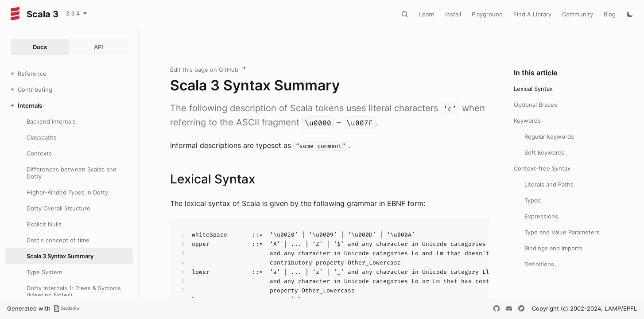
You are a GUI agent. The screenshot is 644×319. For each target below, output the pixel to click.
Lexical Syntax (533, 89)
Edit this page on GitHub (204, 70)
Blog (610, 14)
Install (453, 14)
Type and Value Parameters (562, 232)
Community (578, 14)
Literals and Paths (549, 184)
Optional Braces (535, 105)
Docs (40, 47)
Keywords (527, 121)
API (99, 47)
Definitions (539, 264)
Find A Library (532, 14)
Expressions (541, 216)
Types (533, 200)
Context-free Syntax (542, 168)
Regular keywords (549, 136)
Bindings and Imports (553, 248)
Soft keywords (545, 152)
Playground (487, 14)
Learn (427, 14)
